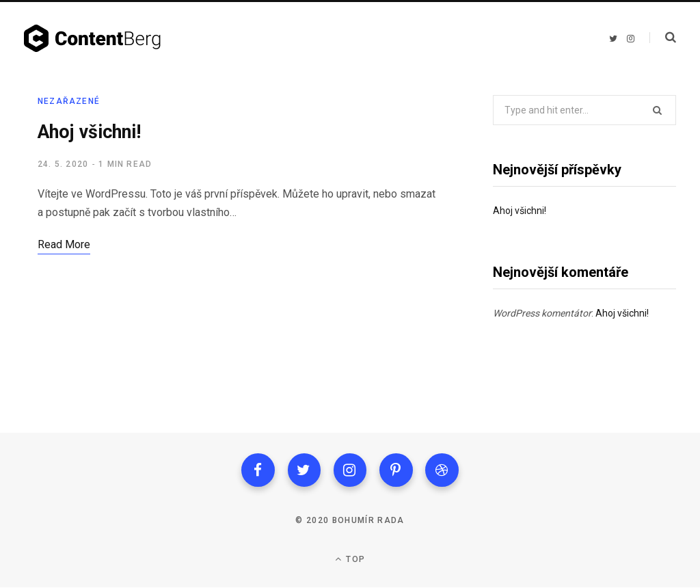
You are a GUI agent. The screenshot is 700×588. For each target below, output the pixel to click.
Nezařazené (69, 101)
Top (350, 560)
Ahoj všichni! (90, 132)
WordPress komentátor (542, 313)
